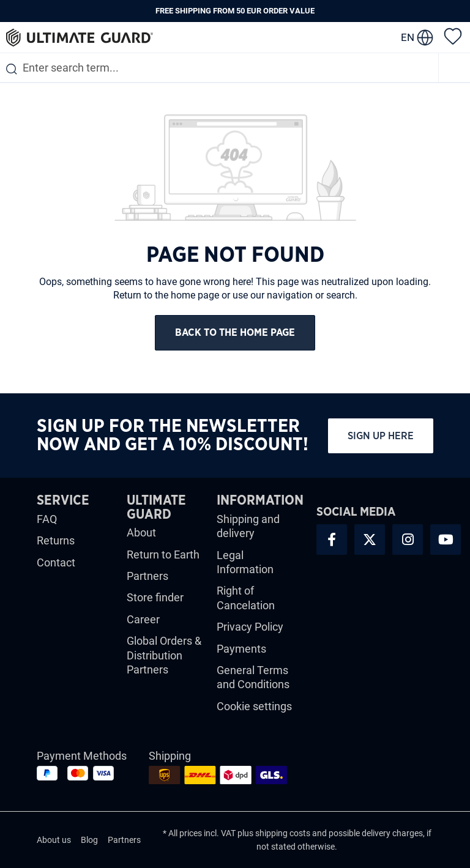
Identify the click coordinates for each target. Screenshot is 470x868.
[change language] (417, 37)
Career (143, 619)
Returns (56, 540)
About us (54, 840)
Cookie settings (254, 706)
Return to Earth (163, 555)
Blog (89, 840)
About (141, 532)
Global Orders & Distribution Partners (164, 655)
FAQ (47, 519)
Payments (241, 649)
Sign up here (381, 436)
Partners (147, 576)
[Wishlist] (453, 35)
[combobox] (219, 68)
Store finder (155, 597)
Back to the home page (235, 332)
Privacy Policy (250, 627)
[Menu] (455, 68)
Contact (56, 562)
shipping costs (283, 833)
